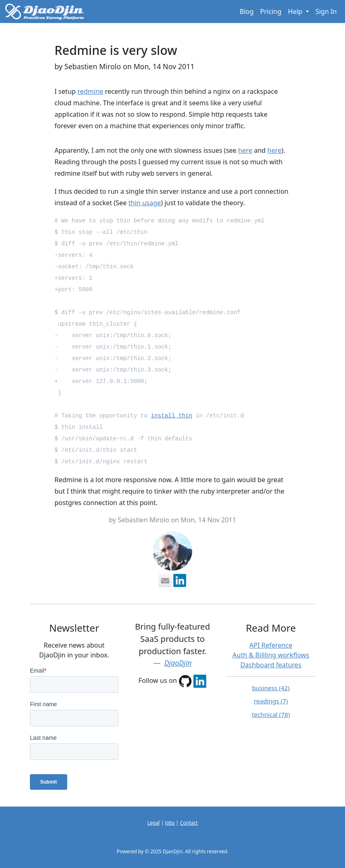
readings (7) (271, 701)
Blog (247, 11)
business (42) (271, 688)
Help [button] (296, 11)
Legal (153, 823)
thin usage (144, 203)
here (245, 150)
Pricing (271, 11)
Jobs (170, 823)
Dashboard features (271, 665)
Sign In (326, 11)
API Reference (271, 645)
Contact (189, 823)
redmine (90, 91)
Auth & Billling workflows (271, 655)
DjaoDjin (178, 663)
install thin (171, 416)
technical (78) (271, 714)
